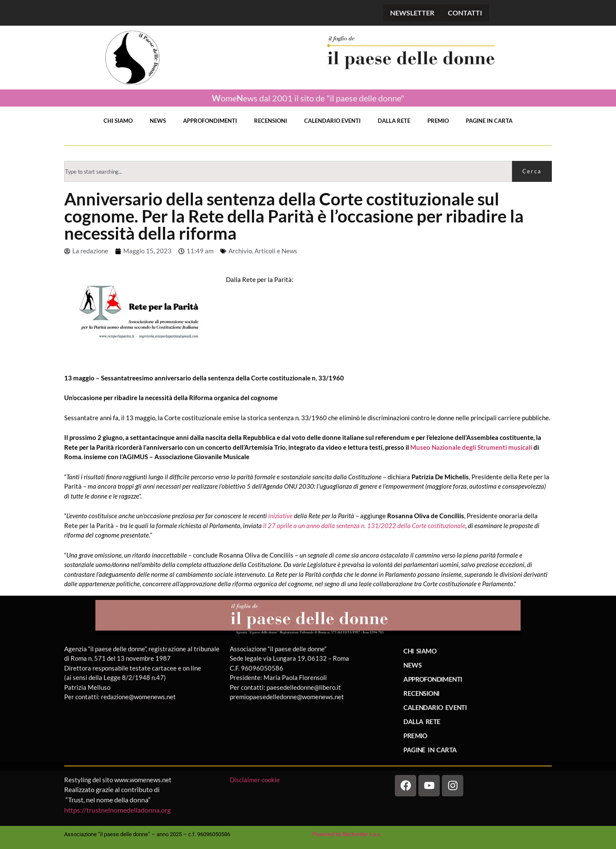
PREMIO (438, 121)
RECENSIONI (271, 121)
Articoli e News (276, 251)
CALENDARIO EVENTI (332, 121)
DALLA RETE (394, 121)
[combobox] (288, 171)
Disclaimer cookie (255, 780)
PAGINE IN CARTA (489, 121)
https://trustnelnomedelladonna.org (117, 810)
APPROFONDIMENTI (210, 121)
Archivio (240, 251)
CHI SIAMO (118, 121)
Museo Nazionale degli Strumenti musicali (471, 447)
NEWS (158, 121)
